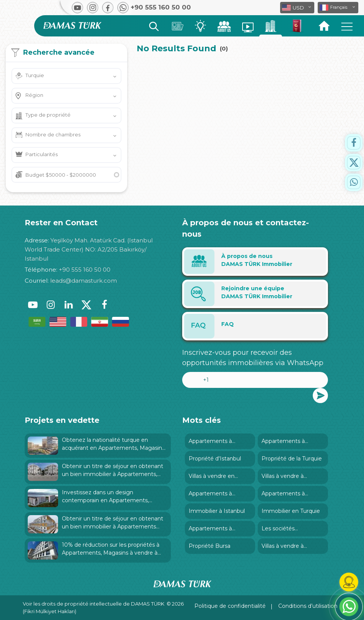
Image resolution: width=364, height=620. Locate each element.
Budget (61, 175)
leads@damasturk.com (84, 281)
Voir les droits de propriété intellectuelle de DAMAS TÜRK (94, 604)
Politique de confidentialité (230, 606)
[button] (338, 8)
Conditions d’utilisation (308, 606)
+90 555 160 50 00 (85, 270)
